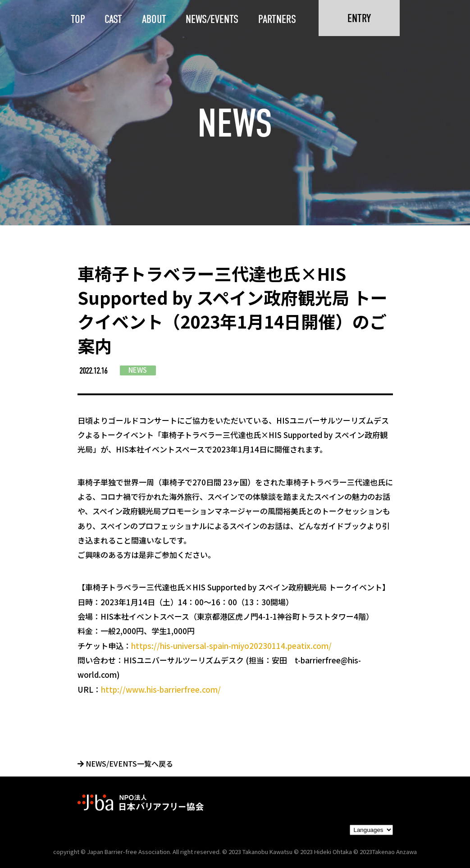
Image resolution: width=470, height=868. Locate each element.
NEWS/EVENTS (212, 19)
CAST (113, 19)
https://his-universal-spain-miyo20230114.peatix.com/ (231, 646)
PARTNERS (277, 19)
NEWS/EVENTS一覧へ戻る (125, 763)
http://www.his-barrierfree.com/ (161, 689)
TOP (78, 19)
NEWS (138, 370)
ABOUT (154, 19)
